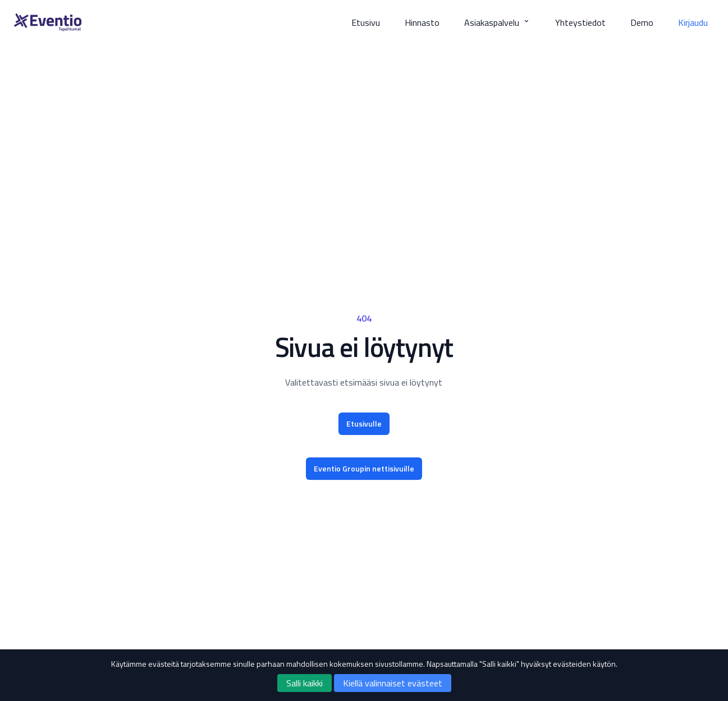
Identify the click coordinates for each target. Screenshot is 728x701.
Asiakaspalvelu (497, 22)
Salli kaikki (305, 683)
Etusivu (366, 22)
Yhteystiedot (580, 22)
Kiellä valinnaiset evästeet (393, 683)
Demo (642, 22)
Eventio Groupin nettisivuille (364, 468)
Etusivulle (364, 423)
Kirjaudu (693, 22)
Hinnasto (422, 22)
